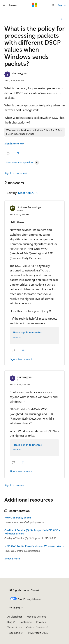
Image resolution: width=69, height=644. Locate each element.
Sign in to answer (14, 485)
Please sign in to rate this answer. (27, 335)
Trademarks (14, 633)
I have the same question (19, 162)
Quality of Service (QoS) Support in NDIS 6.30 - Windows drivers (32, 532)
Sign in (62, 5)
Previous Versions (36, 617)
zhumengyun (19, 73)
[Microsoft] (35, 5)
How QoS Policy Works (18, 518)
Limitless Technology (29, 207)
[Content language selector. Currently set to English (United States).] (24, 590)
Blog (10, 622)
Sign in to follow (14, 143)
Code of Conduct (36, 627)
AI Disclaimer (15, 617)
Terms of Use (15, 627)
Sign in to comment (16, 173)
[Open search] (53, 5)
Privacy (40, 622)
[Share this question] (61, 19)
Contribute (26, 622)
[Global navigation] (4, 5)
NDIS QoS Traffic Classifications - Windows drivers (34, 546)
